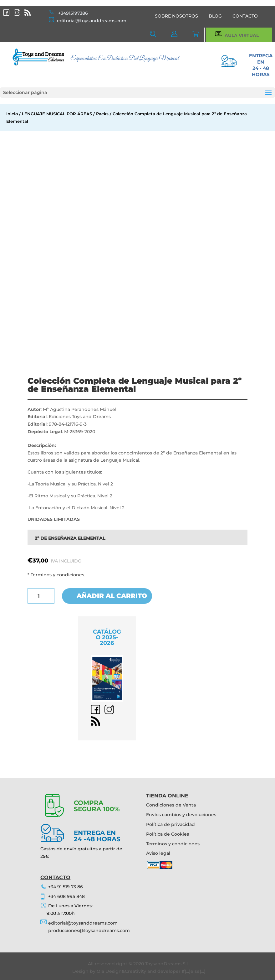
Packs (102, 114)
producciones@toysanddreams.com (89, 931)
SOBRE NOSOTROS (176, 16)
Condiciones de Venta (171, 805)
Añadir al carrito (112, 596)
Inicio (12, 114)
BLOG (215, 16)
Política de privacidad (171, 824)
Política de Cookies (168, 834)
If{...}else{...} (194, 971)
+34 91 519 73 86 (66, 887)
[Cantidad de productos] (41, 596)
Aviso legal (158, 853)
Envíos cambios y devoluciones (181, 815)
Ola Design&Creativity (121, 971)
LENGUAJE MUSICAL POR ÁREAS (57, 114)
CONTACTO (245, 16)
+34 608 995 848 (66, 896)
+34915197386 (73, 13)
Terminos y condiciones (173, 844)
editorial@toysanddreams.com (92, 21)
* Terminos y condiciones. (56, 575)
